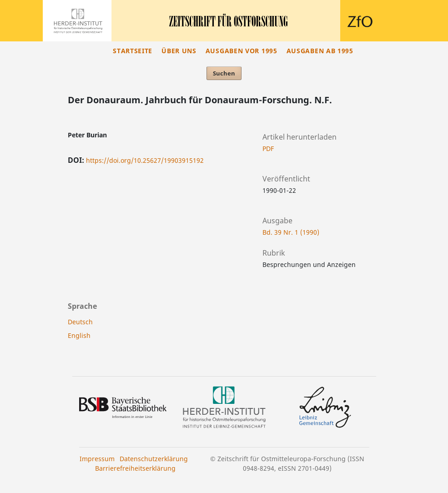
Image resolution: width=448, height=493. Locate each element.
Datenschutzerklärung (154, 459)
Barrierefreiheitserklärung (135, 468)
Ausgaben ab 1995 (320, 51)
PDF (268, 148)
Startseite (133, 51)
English (79, 335)
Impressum (97, 459)
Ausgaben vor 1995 (242, 51)
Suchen (224, 73)
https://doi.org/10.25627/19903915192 (145, 160)
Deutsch (80, 322)
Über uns (179, 51)
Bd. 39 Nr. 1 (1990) (291, 232)
